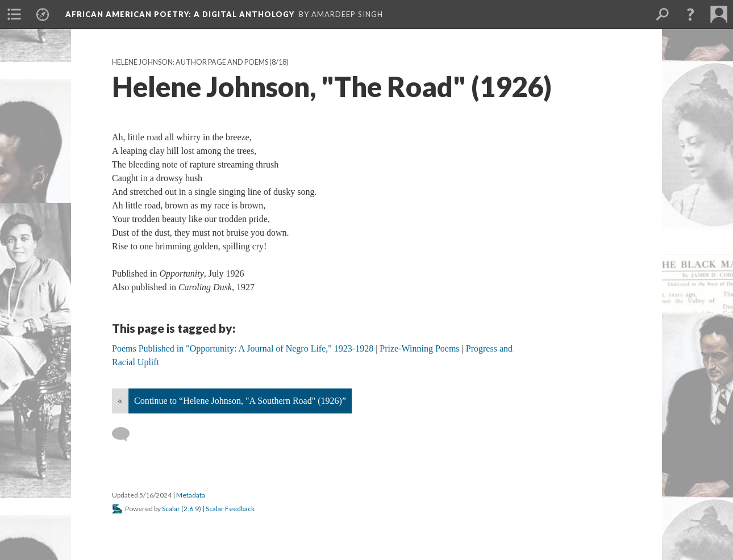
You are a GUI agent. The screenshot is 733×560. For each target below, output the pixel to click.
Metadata (191, 495)
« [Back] (120, 401)
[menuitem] (14, 14)
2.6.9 (191, 509)
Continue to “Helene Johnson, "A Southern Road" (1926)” (240, 401)
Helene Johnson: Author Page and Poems (190, 62)
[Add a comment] (126, 434)
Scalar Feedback (230, 509)
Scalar (171, 509)
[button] (690, 14)
